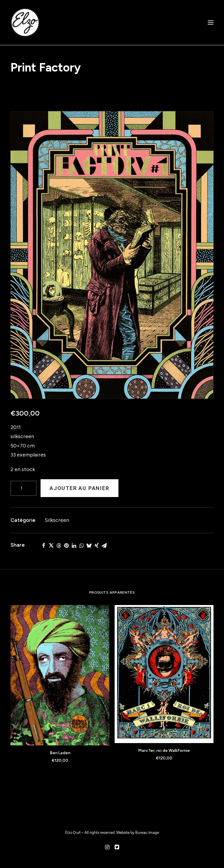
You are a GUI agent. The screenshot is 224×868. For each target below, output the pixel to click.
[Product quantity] (24, 488)
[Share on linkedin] (74, 545)
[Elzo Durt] (25, 22)
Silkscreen (57, 520)
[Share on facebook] (43, 545)
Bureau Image (147, 833)
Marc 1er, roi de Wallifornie (164, 751)
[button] (211, 22)
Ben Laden (60, 753)
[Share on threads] (59, 545)
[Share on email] (104, 545)
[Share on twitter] (51, 545)
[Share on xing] (97, 545)
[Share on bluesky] (89, 545)
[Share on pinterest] (66, 545)
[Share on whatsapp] (81, 545)
